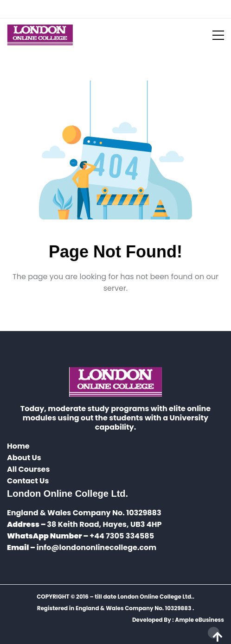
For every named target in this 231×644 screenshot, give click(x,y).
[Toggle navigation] (212, 35)
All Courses (28, 469)
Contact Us (28, 481)
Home (18, 446)
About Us (24, 458)
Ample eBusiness (199, 620)
